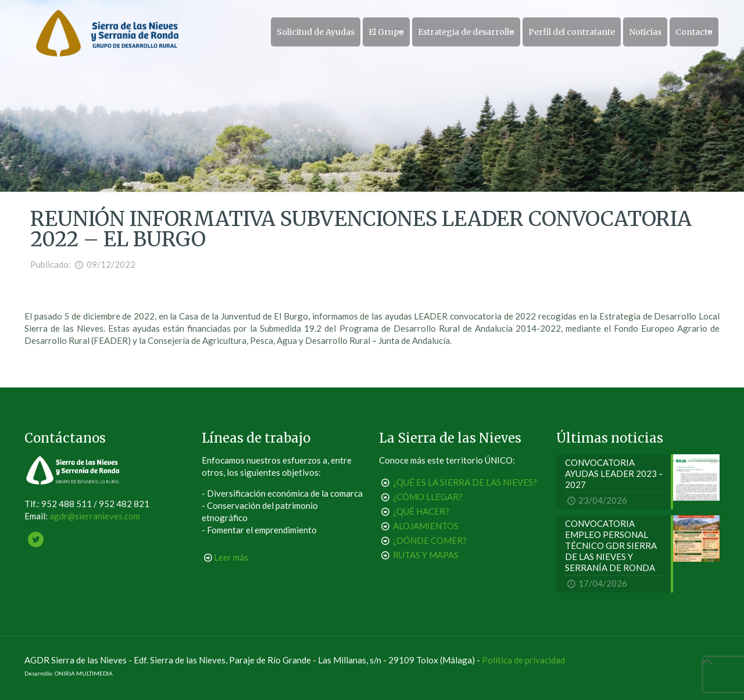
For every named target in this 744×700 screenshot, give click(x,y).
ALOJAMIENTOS (426, 526)
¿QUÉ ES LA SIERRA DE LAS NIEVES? (465, 482)
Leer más (231, 557)
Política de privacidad (523, 660)
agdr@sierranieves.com (95, 516)
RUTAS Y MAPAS (426, 555)
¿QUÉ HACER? (421, 511)
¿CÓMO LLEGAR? (428, 497)
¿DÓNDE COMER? (430, 540)
